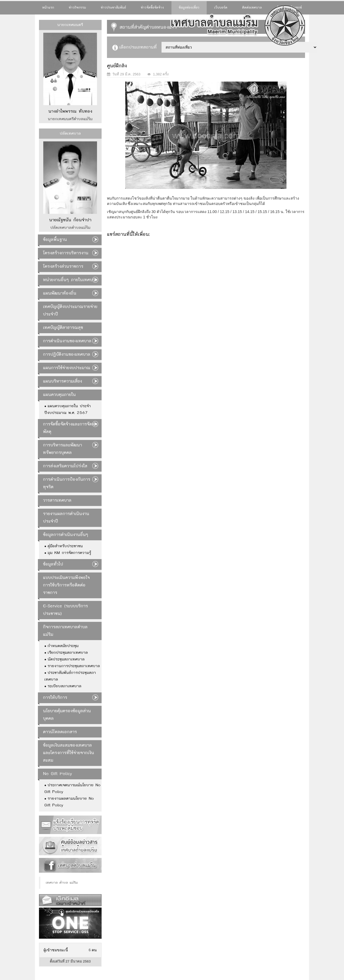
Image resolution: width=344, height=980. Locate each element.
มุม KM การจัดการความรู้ (69, 553)
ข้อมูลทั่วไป (53, 564)
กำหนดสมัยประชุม (63, 646)
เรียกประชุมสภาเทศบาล (68, 653)
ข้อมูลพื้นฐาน (55, 240)
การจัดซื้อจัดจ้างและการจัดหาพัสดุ (70, 428)
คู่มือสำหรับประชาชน (65, 546)
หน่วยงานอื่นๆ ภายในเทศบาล (70, 280)
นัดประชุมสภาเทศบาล (66, 659)
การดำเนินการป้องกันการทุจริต (67, 483)
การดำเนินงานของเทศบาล (67, 341)
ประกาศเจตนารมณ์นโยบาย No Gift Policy (72, 789)
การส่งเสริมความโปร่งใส (65, 466)
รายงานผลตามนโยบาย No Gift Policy (69, 802)
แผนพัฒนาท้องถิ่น (60, 293)
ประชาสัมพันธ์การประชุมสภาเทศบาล (70, 676)
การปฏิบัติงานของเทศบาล (67, 355)
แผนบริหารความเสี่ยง (62, 381)
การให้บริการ (55, 698)
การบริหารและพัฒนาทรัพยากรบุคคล (62, 449)
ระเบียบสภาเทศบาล (64, 686)
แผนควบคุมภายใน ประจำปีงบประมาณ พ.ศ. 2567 (68, 410)
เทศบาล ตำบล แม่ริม (62, 883)
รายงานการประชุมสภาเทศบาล (74, 666)
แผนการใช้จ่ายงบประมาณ (67, 368)
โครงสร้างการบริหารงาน (66, 253)
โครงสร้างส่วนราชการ (63, 267)
